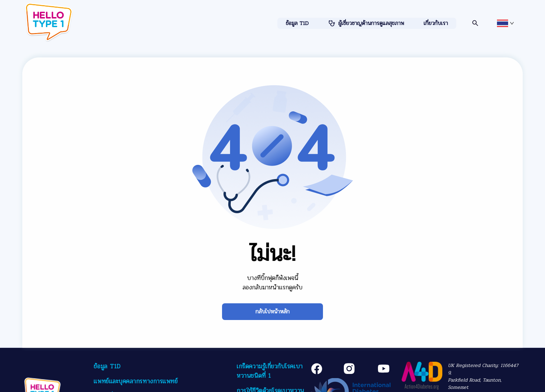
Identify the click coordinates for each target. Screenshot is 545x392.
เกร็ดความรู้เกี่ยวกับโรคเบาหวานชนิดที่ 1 (270, 371)
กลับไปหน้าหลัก (272, 311)
